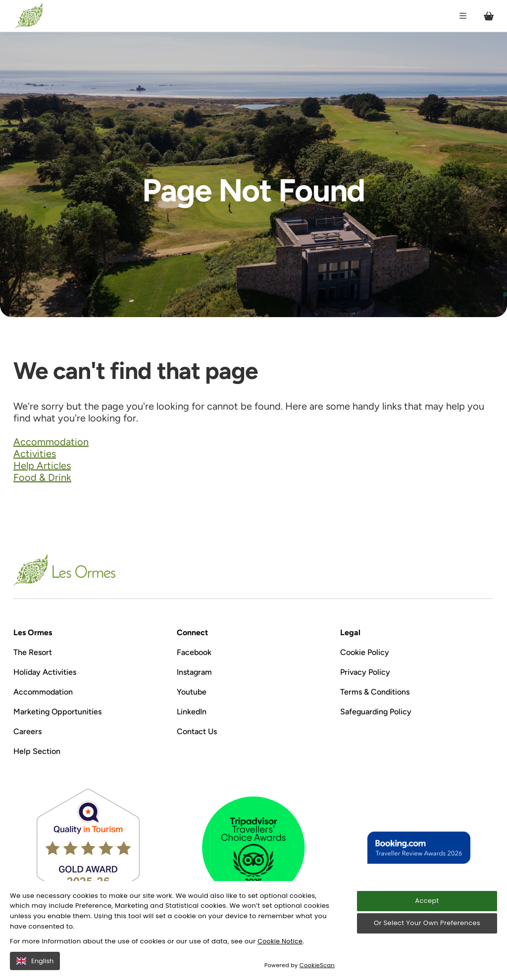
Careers (27, 731)
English (35, 961)
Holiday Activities (45, 672)
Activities (35, 454)
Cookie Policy (365, 652)
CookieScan (318, 965)
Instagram (194, 672)
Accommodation (51, 442)
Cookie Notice (281, 941)
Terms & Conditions (375, 692)
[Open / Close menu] (460, 16)
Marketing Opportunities (57, 712)
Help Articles (42, 466)
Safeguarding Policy (376, 712)
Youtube (192, 692)
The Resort (33, 652)
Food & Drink (42, 477)
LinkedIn (192, 712)
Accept (427, 901)
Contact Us (197, 731)
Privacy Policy (365, 672)
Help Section (37, 751)
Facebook (194, 652)
